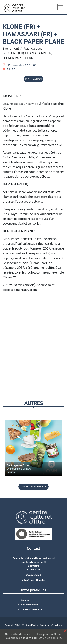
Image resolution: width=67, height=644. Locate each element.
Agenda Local (33, 49)
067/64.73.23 (33, 575)
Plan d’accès (34, 569)
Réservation (33, 79)
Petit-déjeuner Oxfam (18, 465)
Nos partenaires (29, 605)
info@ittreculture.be (33, 580)
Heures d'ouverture (31, 609)
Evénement (11, 49)
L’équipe (25, 600)
